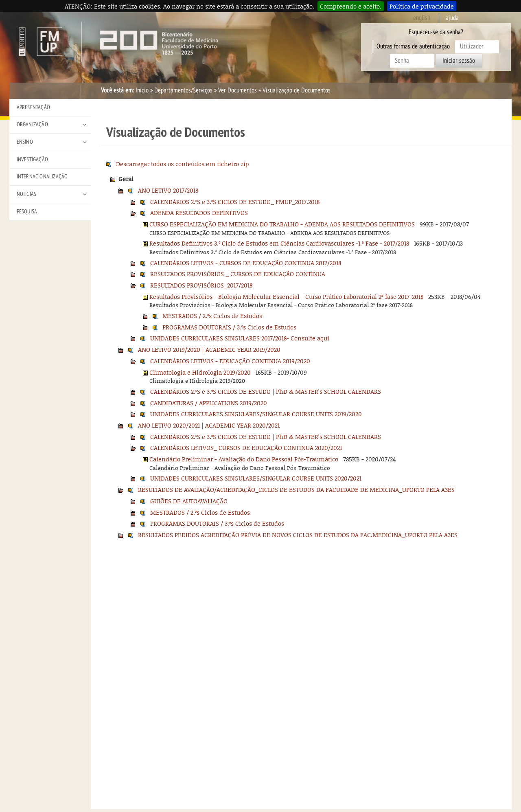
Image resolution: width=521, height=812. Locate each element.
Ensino (25, 142)
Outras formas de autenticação (413, 46)
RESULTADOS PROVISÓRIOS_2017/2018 (201, 285)
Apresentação (33, 107)
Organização (32, 124)
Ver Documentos (238, 90)
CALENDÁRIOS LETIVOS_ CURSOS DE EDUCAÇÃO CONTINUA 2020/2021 (246, 448)
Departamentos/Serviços (183, 90)
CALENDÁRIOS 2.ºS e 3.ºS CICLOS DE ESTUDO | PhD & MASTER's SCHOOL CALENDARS (266, 391)
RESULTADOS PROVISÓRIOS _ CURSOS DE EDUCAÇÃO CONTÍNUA (238, 274)
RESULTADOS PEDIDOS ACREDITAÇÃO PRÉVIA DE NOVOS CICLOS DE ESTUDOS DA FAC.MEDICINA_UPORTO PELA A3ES (298, 535)
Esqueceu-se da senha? (436, 32)
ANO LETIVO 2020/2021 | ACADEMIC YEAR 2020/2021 (209, 425)
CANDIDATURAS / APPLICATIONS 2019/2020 (209, 403)
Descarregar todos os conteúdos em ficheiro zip (183, 164)
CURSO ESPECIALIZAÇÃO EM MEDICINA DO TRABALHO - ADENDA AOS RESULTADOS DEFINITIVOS (282, 224)
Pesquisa (27, 212)
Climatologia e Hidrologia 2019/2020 (200, 372)
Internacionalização (42, 177)
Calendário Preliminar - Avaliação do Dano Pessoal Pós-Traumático (244, 459)
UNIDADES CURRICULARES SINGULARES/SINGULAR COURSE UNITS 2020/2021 (256, 478)
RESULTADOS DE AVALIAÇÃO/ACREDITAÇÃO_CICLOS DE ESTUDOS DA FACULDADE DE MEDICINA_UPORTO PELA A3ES (296, 489)
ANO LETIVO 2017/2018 (168, 190)
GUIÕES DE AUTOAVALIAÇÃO (189, 501)
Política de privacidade (422, 6)
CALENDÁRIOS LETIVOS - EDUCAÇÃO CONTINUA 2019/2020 (230, 361)
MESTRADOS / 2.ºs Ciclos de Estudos (212, 316)
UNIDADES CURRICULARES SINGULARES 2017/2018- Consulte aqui (240, 338)
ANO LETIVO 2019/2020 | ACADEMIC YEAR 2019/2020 (209, 349)
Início (142, 90)
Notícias (27, 194)
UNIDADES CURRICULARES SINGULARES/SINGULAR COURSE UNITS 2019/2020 (256, 414)
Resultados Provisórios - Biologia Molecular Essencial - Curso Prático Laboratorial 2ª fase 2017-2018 (286, 296)
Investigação (32, 159)
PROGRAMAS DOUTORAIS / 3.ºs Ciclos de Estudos (229, 327)
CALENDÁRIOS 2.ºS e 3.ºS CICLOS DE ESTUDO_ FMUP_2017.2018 (235, 202)
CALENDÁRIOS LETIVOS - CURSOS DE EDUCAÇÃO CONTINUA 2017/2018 (246, 263)
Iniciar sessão (459, 61)
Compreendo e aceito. (351, 6)
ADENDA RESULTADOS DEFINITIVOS (199, 213)
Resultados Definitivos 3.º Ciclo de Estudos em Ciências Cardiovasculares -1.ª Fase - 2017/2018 (279, 243)
